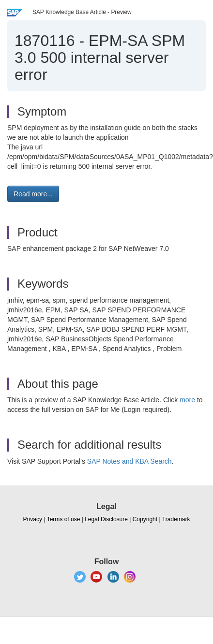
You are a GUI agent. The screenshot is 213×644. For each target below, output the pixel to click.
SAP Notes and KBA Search (129, 461)
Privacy (33, 519)
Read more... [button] (33, 194)
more (187, 400)
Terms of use (64, 519)
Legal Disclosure (106, 519)
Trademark (176, 519)
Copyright (145, 519)
